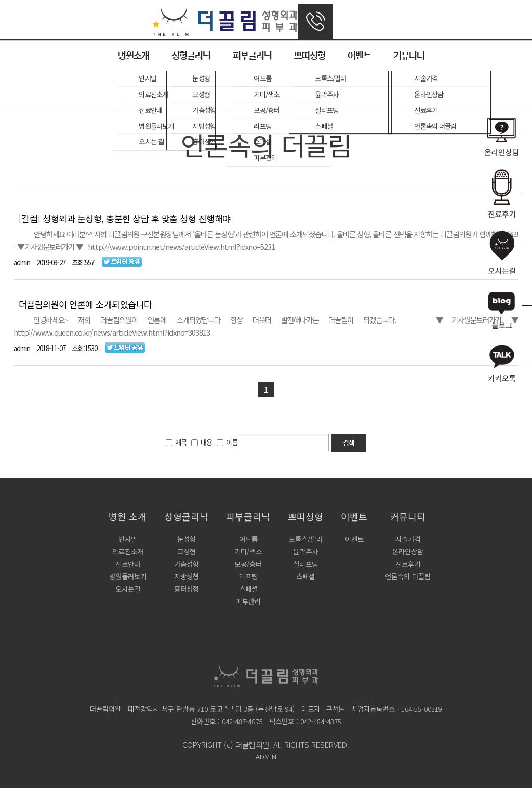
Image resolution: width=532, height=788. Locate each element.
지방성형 (187, 576)
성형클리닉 (191, 56)
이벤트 (359, 56)
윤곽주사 (305, 551)
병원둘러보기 (128, 576)
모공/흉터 (248, 564)
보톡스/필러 (306, 539)
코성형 (187, 551)
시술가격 (408, 539)
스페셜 (248, 589)
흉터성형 (187, 589)
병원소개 (134, 56)
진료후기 (408, 564)
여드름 (248, 539)
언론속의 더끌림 (408, 576)
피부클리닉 (252, 56)
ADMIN (266, 757)
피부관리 (248, 601)
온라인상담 (408, 551)
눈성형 (187, 539)
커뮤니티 (409, 56)
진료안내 (128, 564)
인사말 (128, 539)
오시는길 (128, 589)
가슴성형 (187, 564)
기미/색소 (248, 551)
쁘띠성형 (310, 56)
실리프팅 (305, 564)
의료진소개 (128, 551)
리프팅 (248, 576)
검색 (349, 444)
